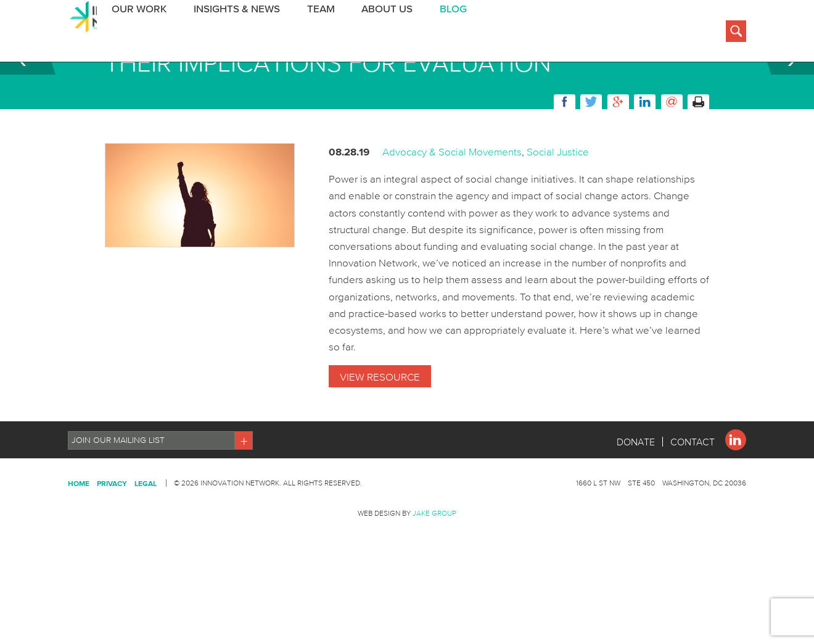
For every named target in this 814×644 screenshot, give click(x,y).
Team (307, 33)
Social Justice (558, 213)
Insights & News (226, 33)
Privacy (112, 545)
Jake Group (434, 575)
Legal (146, 545)
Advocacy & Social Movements (452, 213)
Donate (635, 503)
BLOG (435, 33)
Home (79, 545)
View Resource (380, 438)
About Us (372, 33)
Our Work (130, 33)
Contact (692, 503)
